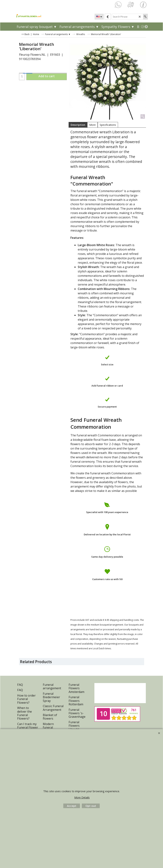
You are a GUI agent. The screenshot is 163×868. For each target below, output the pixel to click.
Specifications (108, 125)
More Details (82, 797)
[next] (146, 27)
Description (78, 125)
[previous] (143, 27)
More (92, 125)
